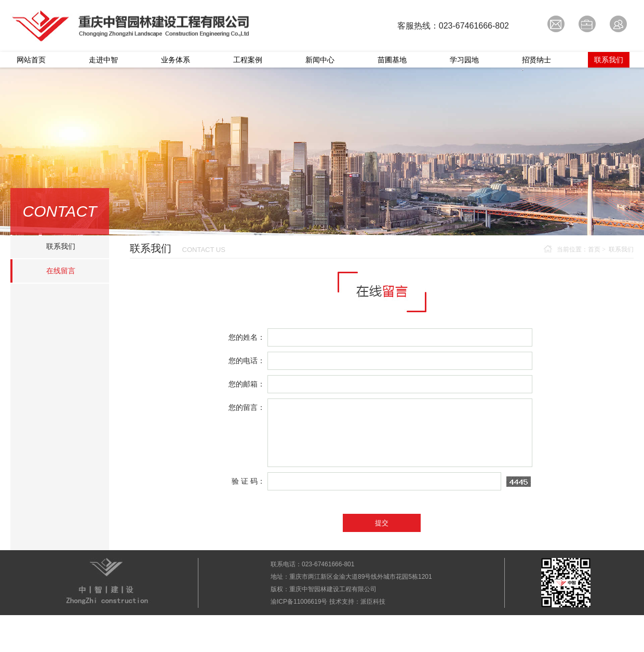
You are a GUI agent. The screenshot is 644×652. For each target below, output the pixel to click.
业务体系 (176, 60)
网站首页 (31, 60)
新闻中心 (320, 60)
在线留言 (61, 271)
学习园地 (464, 60)
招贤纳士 (536, 60)
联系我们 (609, 60)
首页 (594, 249)
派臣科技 (373, 602)
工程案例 (248, 60)
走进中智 (103, 60)
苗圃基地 (392, 60)
